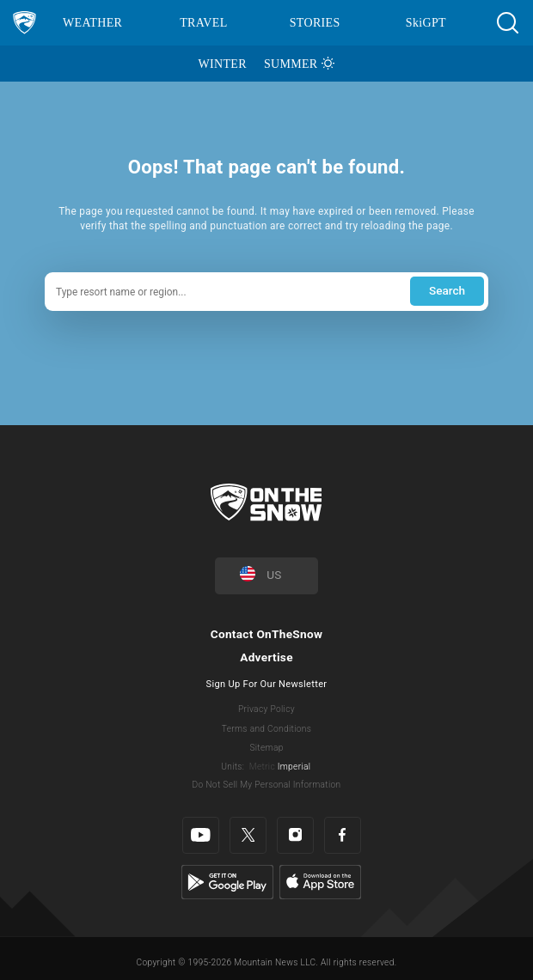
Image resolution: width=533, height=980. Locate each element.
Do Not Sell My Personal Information (266, 785)
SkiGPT (426, 23)
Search (447, 290)
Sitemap (266, 748)
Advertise (266, 657)
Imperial (294, 767)
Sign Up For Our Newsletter (267, 684)
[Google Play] (227, 882)
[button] (507, 23)
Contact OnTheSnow (267, 634)
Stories (315, 23)
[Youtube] (201, 835)
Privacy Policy (266, 709)
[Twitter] (248, 835)
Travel (203, 23)
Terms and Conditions (266, 729)
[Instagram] (295, 835)
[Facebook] (343, 835)
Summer (291, 64)
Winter (223, 64)
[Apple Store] (320, 882)
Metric (262, 767)
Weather (92, 23)
